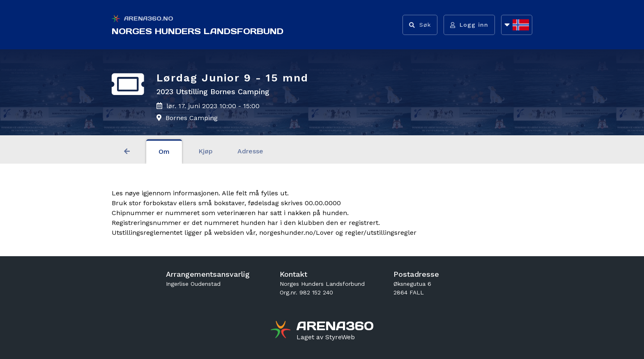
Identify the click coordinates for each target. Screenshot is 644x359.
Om (164, 152)
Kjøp (206, 151)
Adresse (250, 151)
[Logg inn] (469, 25)
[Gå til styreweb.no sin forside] (326, 337)
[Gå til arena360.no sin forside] (282, 331)
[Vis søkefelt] (420, 25)
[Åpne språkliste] (517, 25)
